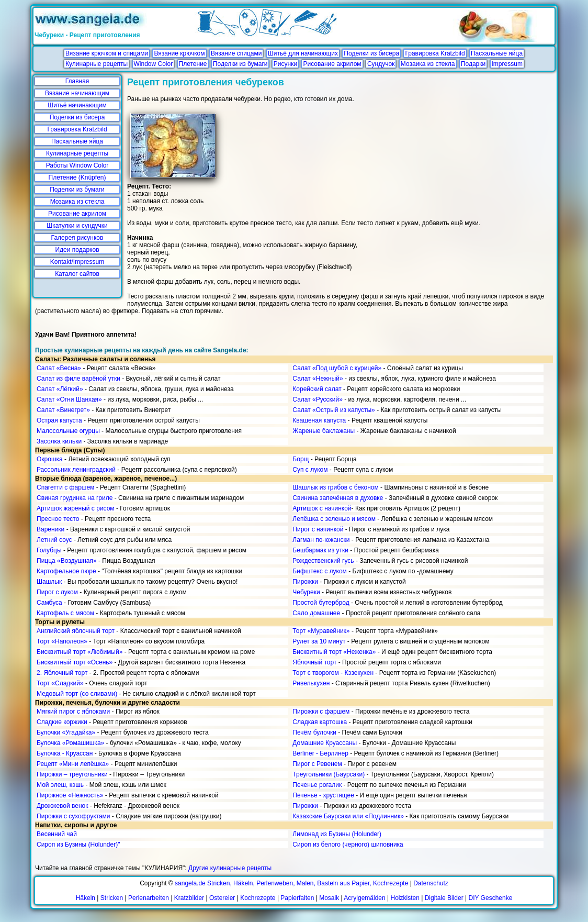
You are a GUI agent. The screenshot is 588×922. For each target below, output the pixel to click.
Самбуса (49, 603)
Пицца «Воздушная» (67, 561)
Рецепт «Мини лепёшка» (73, 764)
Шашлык (49, 582)
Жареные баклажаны (324, 431)
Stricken (112, 898)
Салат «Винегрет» (63, 410)
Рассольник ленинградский (76, 470)
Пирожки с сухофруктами (73, 816)
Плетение (193, 64)
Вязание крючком (179, 53)
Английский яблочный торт (76, 631)
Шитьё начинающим (77, 105)
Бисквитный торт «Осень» (75, 662)
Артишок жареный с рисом (76, 508)
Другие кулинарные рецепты (230, 868)
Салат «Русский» (318, 399)
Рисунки (285, 64)
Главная (77, 81)
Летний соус (54, 540)
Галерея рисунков (77, 238)
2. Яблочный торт (62, 673)
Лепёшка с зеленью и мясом (334, 519)
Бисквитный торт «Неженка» (334, 652)
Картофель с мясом (65, 613)
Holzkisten (405, 898)
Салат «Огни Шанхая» (69, 399)
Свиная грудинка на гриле (75, 498)
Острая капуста (59, 420)
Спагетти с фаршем (65, 487)
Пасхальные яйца (497, 53)
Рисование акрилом (332, 64)
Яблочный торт (314, 662)
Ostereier (222, 898)
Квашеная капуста (319, 420)
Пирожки (305, 582)
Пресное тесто (58, 519)
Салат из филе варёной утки (78, 379)
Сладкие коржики (62, 722)
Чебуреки (306, 592)
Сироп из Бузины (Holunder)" (78, 845)
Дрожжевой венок (62, 806)
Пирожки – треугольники (72, 774)
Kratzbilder (189, 898)
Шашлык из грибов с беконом (335, 487)
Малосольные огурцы (68, 431)
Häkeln (86, 898)
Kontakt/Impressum (77, 262)
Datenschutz (431, 883)
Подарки (473, 64)
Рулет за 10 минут (319, 641)
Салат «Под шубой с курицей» (337, 368)
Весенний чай (57, 834)
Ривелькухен (311, 683)
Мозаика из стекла (428, 64)
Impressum (507, 64)
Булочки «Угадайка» (66, 732)
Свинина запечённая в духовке (338, 498)
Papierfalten (297, 898)
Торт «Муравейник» (321, 631)
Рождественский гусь (323, 561)
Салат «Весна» (59, 368)
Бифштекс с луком (319, 571)
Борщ (301, 459)
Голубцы (49, 550)
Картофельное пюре (66, 571)
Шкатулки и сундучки (77, 226)
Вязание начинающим (77, 93)
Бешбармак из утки (320, 550)
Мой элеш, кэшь (60, 785)
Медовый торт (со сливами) (77, 694)
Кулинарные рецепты (97, 64)
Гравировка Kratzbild (435, 53)
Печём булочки (314, 732)
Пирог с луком (57, 592)
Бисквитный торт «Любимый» (80, 652)
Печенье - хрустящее (323, 795)
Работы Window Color (77, 165)
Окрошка (50, 459)
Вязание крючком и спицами (107, 53)
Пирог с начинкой (318, 529)
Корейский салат (317, 389)
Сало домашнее (316, 613)
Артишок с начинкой (322, 508)
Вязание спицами (236, 53)
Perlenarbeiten (149, 898)
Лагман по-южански (321, 540)
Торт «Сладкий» (60, 683)
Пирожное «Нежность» (70, 795)
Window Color (154, 64)
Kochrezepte (258, 898)
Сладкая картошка (320, 722)
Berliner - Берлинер (320, 753)
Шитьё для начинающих (303, 53)
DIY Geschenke (491, 898)
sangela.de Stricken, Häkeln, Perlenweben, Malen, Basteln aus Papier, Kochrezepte (291, 883)
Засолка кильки (59, 441)
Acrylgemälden (364, 898)
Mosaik (329, 898)
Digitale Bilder (444, 898)
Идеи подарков (77, 250)
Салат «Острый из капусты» (333, 410)
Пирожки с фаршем (321, 712)
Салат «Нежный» (318, 379)
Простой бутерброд (321, 603)
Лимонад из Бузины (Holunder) (337, 834)
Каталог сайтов (77, 274)
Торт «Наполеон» (62, 641)
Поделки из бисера (371, 53)
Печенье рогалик (317, 785)
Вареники (50, 529)
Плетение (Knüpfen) (77, 177)
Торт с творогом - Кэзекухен (333, 673)
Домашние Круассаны (325, 743)
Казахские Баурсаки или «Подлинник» (348, 816)
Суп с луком (310, 470)
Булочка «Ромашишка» (70, 743)
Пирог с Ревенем (317, 764)
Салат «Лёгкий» (60, 389)
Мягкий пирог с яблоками (73, 712)
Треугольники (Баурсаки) (329, 774)
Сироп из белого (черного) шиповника (348, 845)
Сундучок (381, 64)
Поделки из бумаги (240, 64)
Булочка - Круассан (65, 753)
